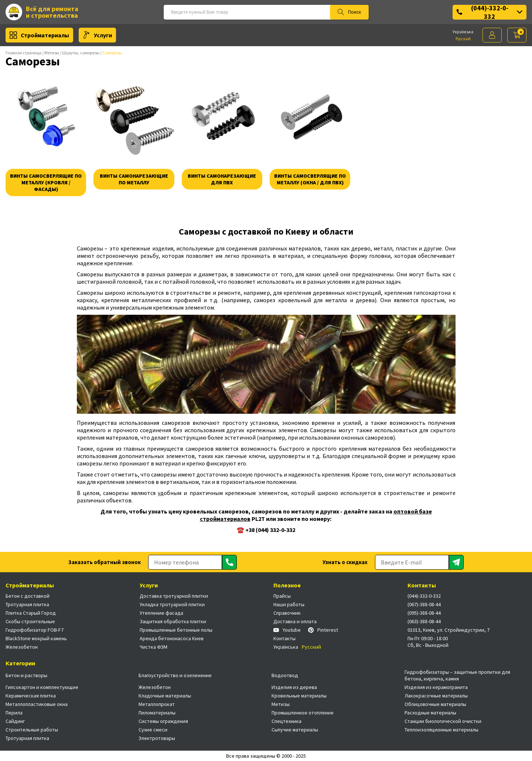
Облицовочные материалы (435, 704)
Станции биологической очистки (443, 721)
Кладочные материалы (165, 696)
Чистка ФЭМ (154, 647)
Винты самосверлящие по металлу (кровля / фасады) (46, 182)
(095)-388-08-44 (424, 613)
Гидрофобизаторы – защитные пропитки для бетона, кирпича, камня (457, 675)
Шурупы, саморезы (81, 53)
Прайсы (282, 596)
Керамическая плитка (31, 696)
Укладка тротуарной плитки (172, 604)
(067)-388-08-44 (424, 604)
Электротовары (157, 738)
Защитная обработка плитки (173, 621)
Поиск (349, 12)
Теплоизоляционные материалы (441, 730)
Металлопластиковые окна (37, 704)
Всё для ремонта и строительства (42, 12)
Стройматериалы (39, 35)
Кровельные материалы (299, 696)
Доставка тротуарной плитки (174, 596)
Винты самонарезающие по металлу (134, 179)
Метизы (52, 53)
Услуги (97, 35)
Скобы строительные (30, 621)
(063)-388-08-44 (424, 621)
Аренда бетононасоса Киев (172, 638)
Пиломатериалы (157, 713)
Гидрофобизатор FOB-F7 (35, 630)
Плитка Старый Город (31, 613)
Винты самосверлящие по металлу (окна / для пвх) (310, 179)
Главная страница (23, 53)
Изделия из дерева (294, 687)
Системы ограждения (163, 721)
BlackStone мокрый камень (36, 638)
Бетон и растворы (26, 675)
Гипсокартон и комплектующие (42, 687)
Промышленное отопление (303, 713)
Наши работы (289, 604)
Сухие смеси (153, 730)
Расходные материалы (430, 713)
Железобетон (22, 647)
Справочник (287, 613)
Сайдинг (15, 721)
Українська (463, 32)
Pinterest (323, 630)
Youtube (287, 630)
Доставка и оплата (295, 621)
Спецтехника (287, 721)
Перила (14, 713)
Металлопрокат (157, 704)
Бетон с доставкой (28, 596)
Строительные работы (32, 730)
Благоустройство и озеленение (175, 675)
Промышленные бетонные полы (176, 630)
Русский (463, 39)
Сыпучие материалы (295, 730)
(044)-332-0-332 (490, 12)
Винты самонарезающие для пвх (222, 179)
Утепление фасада (161, 613)
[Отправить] (229, 562)
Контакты (284, 638)
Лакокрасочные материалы (436, 696)
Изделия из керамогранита (436, 687)
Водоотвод (285, 675)
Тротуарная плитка (27, 604)
